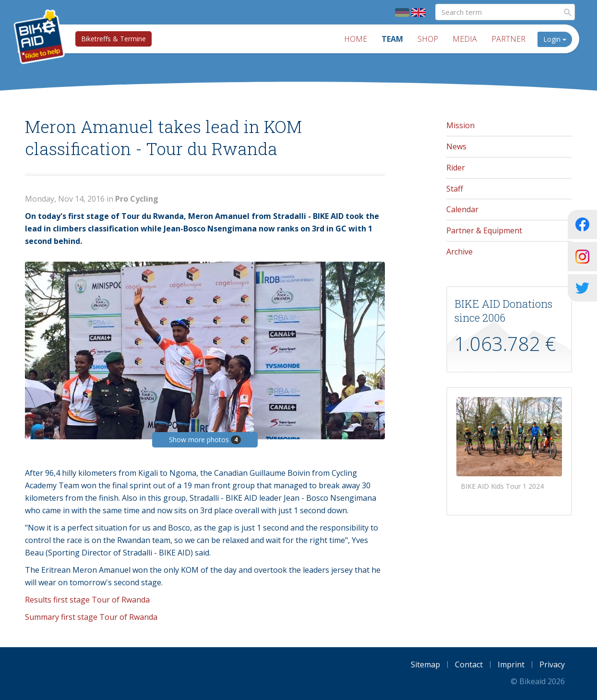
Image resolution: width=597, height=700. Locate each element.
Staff (455, 189)
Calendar (462, 209)
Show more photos (205, 440)
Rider (456, 168)
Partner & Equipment (484, 230)
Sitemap (425, 664)
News (456, 146)
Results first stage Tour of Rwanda (87, 600)
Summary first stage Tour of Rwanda (91, 617)
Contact (469, 664)
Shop (428, 39)
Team (392, 39)
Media (465, 39)
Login (555, 39)
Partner (508, 39)
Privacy (552, 664)
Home (356, 39)
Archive (460, 252)
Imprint (511, 664)
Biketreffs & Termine (113, 39)
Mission (460, 125)
